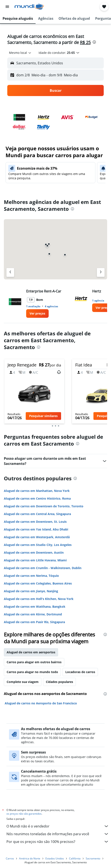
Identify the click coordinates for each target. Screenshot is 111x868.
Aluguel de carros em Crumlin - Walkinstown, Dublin (43, 568)
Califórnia (75, 858)
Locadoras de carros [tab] (80, 672)
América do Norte (30, 858)
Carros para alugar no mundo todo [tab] (32, 672)
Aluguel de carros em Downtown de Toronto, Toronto (44, 506)
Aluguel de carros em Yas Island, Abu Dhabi (36, 529)
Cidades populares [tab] (59, 682)
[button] (7, 7)
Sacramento (93, 858)
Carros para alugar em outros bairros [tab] (34, 662)
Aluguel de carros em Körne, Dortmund (33, 614)
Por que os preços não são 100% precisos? (58, 842)
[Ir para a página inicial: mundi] (29, 7)
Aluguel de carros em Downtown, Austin (34, 552)
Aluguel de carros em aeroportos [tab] (31, 652)
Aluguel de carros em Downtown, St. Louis (35, 522)
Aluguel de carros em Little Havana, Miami (35, 560)
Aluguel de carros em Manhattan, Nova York (37, 491)
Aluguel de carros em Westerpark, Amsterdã (37, 537)
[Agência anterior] (10, 272)
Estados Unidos (55, 858)
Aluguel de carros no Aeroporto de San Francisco (41, 703)
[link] (37, 313)
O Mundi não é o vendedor (58, 826)
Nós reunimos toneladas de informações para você (58, 834)
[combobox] (20, 53)
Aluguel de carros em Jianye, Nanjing (31, 591)
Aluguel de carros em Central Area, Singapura (37, 514)
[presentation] (94, 42)
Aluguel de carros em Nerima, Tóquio (31, 576)
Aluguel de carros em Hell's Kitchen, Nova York (39, 599)
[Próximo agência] (101, 272)
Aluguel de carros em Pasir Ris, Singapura (34, 622)
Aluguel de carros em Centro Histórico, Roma (37, 498)
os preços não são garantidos (24, 814)
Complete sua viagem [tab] (23, 682)
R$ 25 (85, 42)
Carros (10, 858)
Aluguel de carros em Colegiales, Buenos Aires (38, 583)
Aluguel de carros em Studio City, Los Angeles (38, 545)
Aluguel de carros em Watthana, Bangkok (35, 607)
